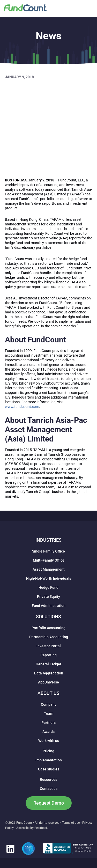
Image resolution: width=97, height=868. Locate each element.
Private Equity (48, 597)
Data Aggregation (49, 673)
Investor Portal (49, 646)
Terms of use (71, 823)
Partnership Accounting (49, 637)
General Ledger (48, 664)
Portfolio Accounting (48, 628)
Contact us (49, 789)
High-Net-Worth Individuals (49, 578)
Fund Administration (49, 606)
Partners (48, 723)
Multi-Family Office (49, 560)
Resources (48, 779)
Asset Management (49, 569)
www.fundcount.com (22, 407)
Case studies (49, 769)
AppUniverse (48, 682)
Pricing (48, 751)
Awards (48, 732)
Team (49, 713)
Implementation (49, 760)
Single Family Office (48, 551)
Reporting (48, 655)
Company (49, 704)
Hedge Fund (48, 587)
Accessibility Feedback (32, 828)
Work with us (49, 741)
